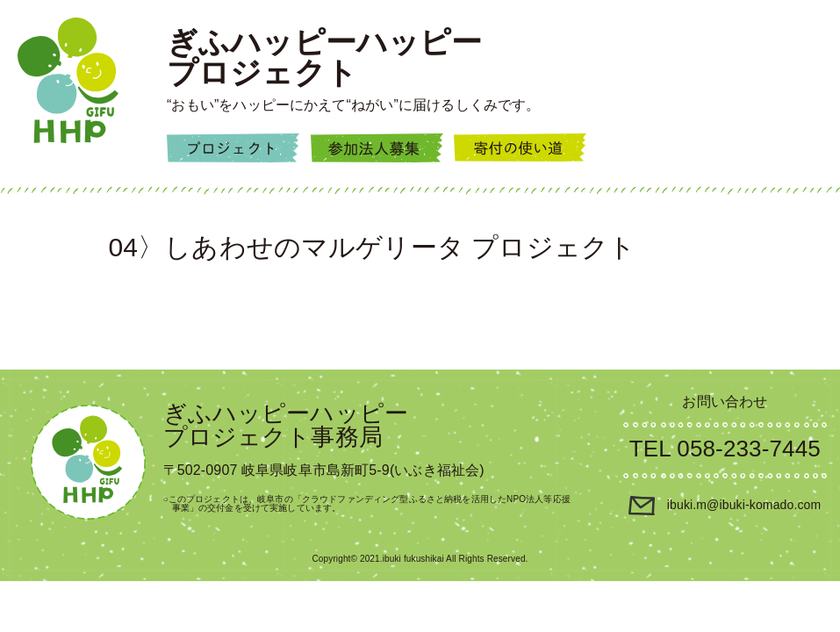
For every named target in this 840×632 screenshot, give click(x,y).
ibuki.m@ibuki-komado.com (725, 505)
